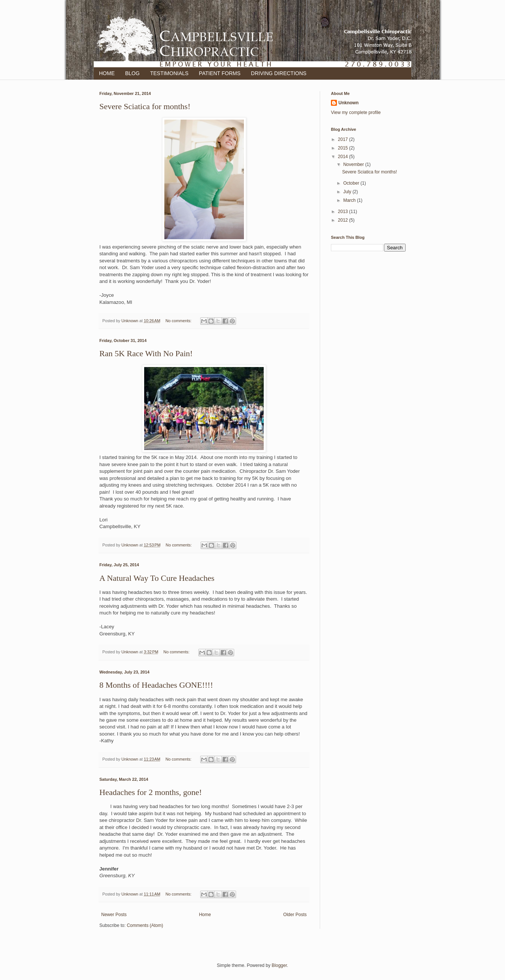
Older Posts (295, 915)
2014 (344, 157)
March (350, 200)
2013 (344, 212)
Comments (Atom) (145, 925)
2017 (344, 139)
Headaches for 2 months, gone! (151, 792)
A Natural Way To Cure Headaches (157, 578)
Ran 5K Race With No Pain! (146, 353)
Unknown (348, 103)
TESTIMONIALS (169, 73)
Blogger (279, 965)
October (352, 183)
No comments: (179, 321)
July (348, 192)
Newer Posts (114, 915)
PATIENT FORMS (220, 73)
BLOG (132, 73)
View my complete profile (356, 113)
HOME (107, 73)
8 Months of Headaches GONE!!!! (156, 685)
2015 (344, 148)
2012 (344, 220)
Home (205, 915)
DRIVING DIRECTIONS (279, 73)
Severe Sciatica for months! (145, 106)
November (354, 164)
